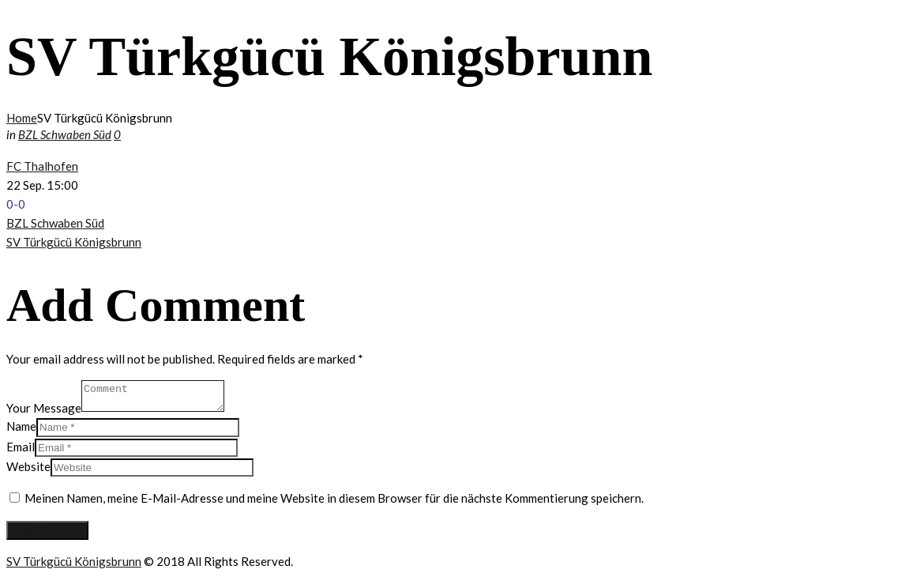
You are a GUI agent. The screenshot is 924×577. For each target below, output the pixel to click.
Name (21, 426)
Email (21, 447)
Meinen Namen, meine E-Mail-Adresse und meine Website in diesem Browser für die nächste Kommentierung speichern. (334, 498)
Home (22, 118)
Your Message (44, 407)
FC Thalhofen (42, 166)
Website (28, 466)
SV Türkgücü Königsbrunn (74, 242)
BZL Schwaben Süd (65, 134)
